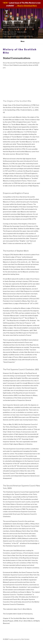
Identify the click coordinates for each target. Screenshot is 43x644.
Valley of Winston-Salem (14, 21)
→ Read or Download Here (26, 6)
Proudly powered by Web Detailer (19, 639)
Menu (22, 41)
